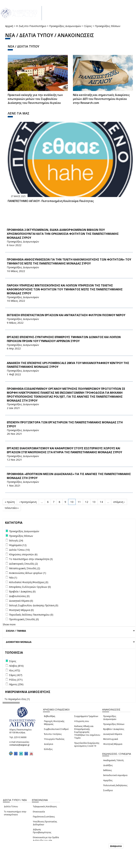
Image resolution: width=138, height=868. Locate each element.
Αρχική (9, 26)
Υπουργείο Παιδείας (54, 739)
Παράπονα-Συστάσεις (44, 817)
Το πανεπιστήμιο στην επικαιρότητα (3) (31, 559)
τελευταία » (12, 508)
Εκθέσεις (108, 770)
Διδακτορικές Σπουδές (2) (23, 564)
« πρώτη (10, 502)
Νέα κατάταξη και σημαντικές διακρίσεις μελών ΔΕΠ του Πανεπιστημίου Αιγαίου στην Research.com (101, 99)
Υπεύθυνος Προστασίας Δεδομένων (45, 823)
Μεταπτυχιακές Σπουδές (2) (25, 568)
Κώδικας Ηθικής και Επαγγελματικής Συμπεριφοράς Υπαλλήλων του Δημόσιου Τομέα (87, 732)
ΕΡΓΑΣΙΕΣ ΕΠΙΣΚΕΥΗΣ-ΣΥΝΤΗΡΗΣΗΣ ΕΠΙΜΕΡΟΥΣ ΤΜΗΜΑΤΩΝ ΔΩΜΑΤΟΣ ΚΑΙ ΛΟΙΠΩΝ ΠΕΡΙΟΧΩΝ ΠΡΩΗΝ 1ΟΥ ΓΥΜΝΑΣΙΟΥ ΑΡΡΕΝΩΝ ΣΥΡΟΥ (64, 339)
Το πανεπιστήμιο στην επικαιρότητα (15, 813)
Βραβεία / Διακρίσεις (114, 729)
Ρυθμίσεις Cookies (26, 865)
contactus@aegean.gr (21, 745)
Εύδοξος (48, 749)
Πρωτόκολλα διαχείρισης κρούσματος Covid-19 (87, 744)
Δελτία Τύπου (11, 806)
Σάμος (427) (16, 675)
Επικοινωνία (39, 812)
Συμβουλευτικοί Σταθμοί (56, 729)
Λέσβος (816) (16, 666)
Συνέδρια (108, 790)
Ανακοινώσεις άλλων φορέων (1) (28, 573)
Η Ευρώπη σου (82, 721)
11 (79, 502)
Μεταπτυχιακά (111, 739)
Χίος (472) (15, 670)
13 (94, 502)
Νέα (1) (13, 578)
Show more (9, 624)
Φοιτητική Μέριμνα (113, 744)
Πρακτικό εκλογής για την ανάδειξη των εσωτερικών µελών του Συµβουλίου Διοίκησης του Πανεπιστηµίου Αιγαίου (35, 99)
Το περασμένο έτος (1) (17, 699)
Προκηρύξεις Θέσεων (114, 724)
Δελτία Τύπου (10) (19, 550)
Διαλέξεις (108, 765)
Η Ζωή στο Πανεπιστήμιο (31, 26)
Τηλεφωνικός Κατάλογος (45, 806)
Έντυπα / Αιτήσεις (53, 734)
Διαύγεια (49, 744)
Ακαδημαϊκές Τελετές (114, 760)
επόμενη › (119, 502)
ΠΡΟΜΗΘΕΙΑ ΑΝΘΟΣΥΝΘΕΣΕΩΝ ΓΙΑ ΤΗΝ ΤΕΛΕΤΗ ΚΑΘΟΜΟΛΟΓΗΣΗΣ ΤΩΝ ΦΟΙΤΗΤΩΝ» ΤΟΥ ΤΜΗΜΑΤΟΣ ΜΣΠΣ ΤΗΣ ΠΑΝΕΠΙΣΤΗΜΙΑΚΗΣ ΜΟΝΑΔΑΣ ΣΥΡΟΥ (69, 261)
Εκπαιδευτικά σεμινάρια (115, 775)
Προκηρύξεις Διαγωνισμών (65, 26)
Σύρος (88, 26)
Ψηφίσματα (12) (18, 545)
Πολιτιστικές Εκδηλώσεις (115, 785)
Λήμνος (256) (16, 684)
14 (101, 502)
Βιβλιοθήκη (50, 716)
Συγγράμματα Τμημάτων (86, 716)
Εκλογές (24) (16, 540)
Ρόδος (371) (16, 680)
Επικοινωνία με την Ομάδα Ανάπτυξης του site (46, 839)
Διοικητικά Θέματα (113, 734)
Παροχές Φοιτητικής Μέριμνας (54, 723)
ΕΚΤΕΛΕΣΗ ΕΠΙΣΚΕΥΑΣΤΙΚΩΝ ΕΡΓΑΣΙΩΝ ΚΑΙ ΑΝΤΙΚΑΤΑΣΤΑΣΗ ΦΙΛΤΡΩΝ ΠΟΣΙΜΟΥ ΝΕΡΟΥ (66, 315)
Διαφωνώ (116, 846)
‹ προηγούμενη (28, 502)
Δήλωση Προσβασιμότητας (42, 831)
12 (87, 502)
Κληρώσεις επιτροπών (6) (23, 554)
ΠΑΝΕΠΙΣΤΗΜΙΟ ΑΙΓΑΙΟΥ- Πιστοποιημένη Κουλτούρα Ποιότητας (51, 201)
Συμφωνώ (101, 846)
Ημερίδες (108, 780)
